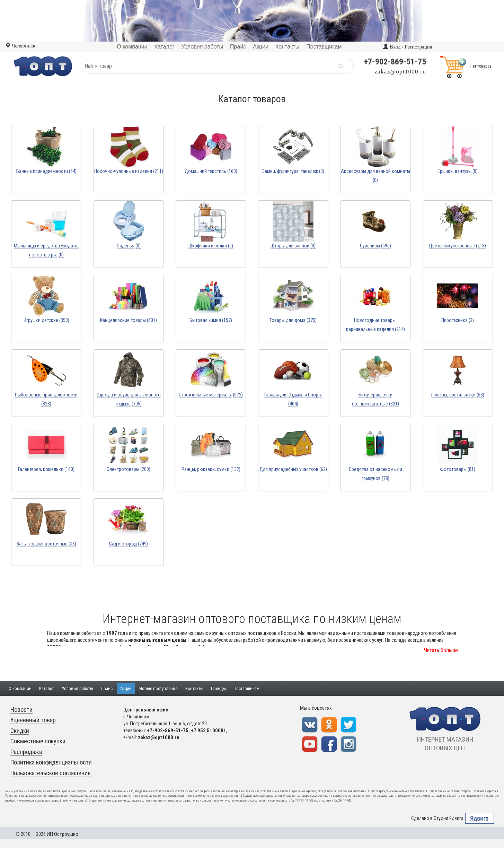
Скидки (20, 731)
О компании (20, 688)
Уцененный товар (33, 720)
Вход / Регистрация (408, 47)
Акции (126, 688)
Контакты (194, 688)
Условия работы (77, 688)
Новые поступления (158, 688)
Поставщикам (246, 688)
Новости (21, 710)
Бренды (218, 688)
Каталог (47, 688)
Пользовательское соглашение (51, 773)
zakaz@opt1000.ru (400, 72)
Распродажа (26, 752)
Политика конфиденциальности (51, 762)
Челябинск (20, 46)
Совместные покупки (38, 741)
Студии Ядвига (449, 818)
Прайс (107, 688)
